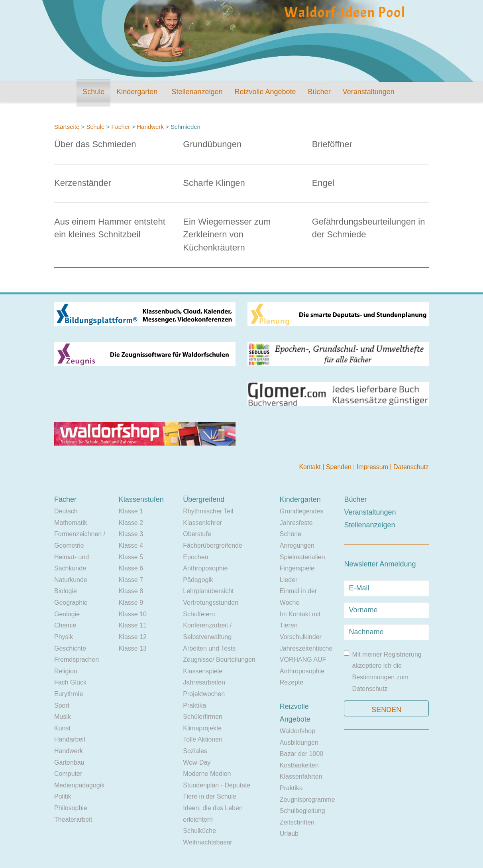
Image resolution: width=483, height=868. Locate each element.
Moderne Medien (207, 774)
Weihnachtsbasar (207, 842)
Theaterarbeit (73, 820)
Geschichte (70, 648)
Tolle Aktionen (203, 739)
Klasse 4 (131, 545)
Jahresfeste (296, 523)
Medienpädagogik (79, 785)
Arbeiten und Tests (209, 648)
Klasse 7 (131, 580)
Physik (64, 637)
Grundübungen (212, 144)
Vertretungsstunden (211, 603)
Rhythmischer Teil (208, 511)
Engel (323, 183)
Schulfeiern (199, 614)
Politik (63, 796)
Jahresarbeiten (204, 682)
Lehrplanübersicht (208, 591)
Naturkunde (71, 580)
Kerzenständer (83, 183)
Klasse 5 (131, 557)
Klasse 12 (133, 637)
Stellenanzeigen (197, 92)
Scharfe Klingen (214, 183)
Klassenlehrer (202, 523)
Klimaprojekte (202, 728)
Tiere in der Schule (210, 796)
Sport (62, 705)
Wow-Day (197, 762)
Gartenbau (69, 762)
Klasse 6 (131, 568)
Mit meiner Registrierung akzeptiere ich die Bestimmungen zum (383, 671)
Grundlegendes (301, 511)
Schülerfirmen (203, 717)
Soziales (195, 751)
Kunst (62, 728)
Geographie (71, 603)
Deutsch (66, 511)
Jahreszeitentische (306, 648)
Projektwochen (204, 694)
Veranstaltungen (369, 92)
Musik (63, 717)
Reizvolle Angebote (265, 92)
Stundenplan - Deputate (217, 785)
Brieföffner (332, 144)
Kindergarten (137, 92)
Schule (93, 92)
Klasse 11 (133, 625)
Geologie (67, 614)
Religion (66, 671)
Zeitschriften (297, 822)
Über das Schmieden (95, 144)
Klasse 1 (131, 511)
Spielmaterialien (302, 557)
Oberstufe (197, 534)
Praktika (194, 705)
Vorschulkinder (301, 637)
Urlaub (289, 833)
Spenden (340, 467)
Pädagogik (198, 580)
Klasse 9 (131, 603)
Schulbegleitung (302, 811)
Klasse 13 (133, 648)
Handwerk (150, 127)
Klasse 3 (131, 534)
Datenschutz (411, 467)
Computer (68, 774)
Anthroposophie (205, 568)
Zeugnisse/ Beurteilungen (219, 660)
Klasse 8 (131, 591)
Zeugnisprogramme (307, 800)
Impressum (373, 467)
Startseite (67, 127)
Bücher (319, 92)
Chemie (65, 625)
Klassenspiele (203, 671)
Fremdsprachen (77, 660)
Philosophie (71, 808)
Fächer (121, 127)
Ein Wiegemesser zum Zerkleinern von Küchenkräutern (227, 234)
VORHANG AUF (303, 660)
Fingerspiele (297, 568)
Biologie (66, 591)
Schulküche (199, 831)
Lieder (289, 580)
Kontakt (311, 467)
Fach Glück (70, 682)
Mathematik (71, 523)
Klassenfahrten (301, 776)
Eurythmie (69, 694)
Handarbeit (70, 739)
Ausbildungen (299, 743)
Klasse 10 (133, 614)
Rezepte (292, 682)
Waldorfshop (297, 731)
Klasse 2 (131, 523)
